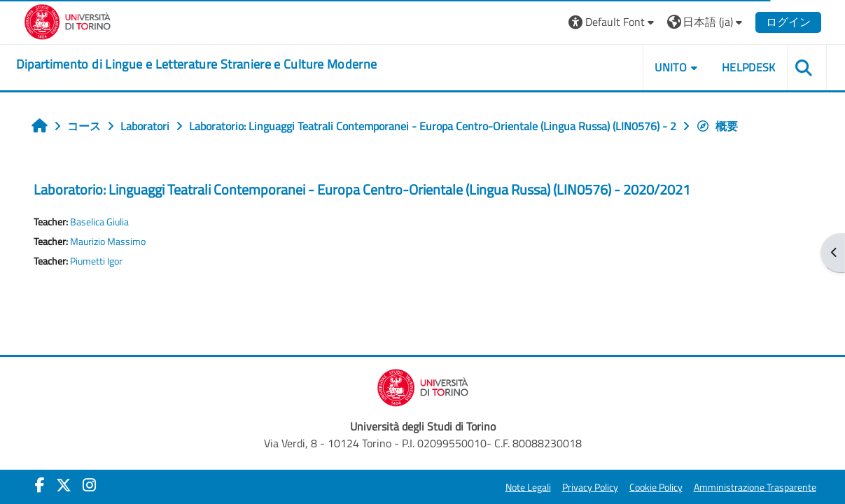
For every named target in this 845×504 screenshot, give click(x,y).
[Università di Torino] (68, 20)
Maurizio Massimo (108, 241)
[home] (197, 64)
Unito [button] (671, 67)
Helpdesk (749, 67)
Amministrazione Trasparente (755, 487)
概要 (717, 126)
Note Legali (528, 487)
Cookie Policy (656, 487)
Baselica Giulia (99, 222)
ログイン (788, 22)
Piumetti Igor (96, 261)
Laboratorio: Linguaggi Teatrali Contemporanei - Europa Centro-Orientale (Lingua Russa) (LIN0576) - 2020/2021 (362, 189)
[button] (613, 22)
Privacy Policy (590, 487)
